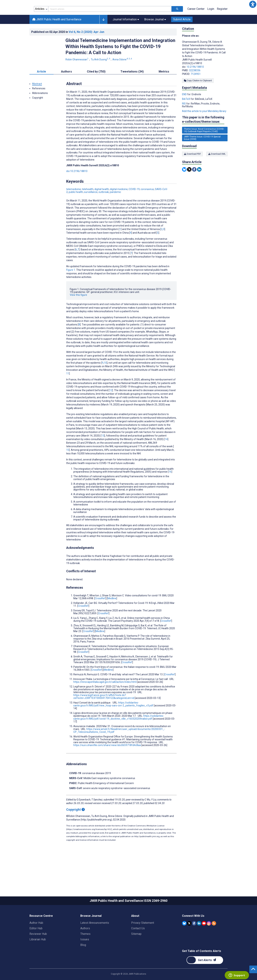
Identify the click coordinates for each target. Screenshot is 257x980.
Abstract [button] (37, 100)
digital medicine (119, 205)
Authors (85, 944)
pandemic (115, 208)
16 (170, 488)
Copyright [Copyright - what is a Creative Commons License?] (75, 826)
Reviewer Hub (38, 950)
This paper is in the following (203, 136)
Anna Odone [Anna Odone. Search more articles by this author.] (123, 76)
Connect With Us (193, 932)
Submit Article (182, 35)
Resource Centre (41, 932)
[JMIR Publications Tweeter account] (189, 939)
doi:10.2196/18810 (77, 187)
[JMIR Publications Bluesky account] (184, 939)
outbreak (104, 208)
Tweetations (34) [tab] (132, 88)
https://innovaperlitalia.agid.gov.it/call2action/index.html (105, 698)
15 (68, 466)
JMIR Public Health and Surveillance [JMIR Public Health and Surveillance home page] (57, 35)
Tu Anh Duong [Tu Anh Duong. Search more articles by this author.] (101, 76)
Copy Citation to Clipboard (198, 97)
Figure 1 (71, 286)
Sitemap (136, 950)
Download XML (217, 170)
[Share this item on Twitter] (189, 185)
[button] (253, 4)
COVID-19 (134, 205)
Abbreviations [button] (40, 109)
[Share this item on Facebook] (194, 185)
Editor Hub (36, 944)
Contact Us (138, 944)
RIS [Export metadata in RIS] (184, 120)
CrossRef (100, 614)
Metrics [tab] (164, 88)
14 (166, 455)
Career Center (196, 25)
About (135, 932)
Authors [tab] (66, 88)
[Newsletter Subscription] (205, 976)
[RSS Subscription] (214, 939)
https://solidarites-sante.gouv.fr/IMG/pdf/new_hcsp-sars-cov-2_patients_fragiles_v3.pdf (113, 720)
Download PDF (192, 170)
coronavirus (147, 205)
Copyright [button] (38, 114)
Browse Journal (91, 932)
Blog (83, 961)
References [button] (39, 104)
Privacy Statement (143, 939)
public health (76, 208)
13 (103, 452)
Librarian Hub (38, 955)
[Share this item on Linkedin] (199, 185)
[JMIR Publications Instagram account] (209, 939)
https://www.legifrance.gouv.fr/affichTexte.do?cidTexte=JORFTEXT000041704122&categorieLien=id (104, 713)
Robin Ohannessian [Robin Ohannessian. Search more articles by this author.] (77, 76)
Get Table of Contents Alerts (202, 967)
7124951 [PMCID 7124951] (196, 90)
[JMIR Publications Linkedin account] (199, 939)
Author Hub (36, 939)
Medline (112, 614)
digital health (102, 205)
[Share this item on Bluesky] (184, 185)
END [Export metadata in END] (185, 110)
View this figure (78, 311)
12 (111, 406)
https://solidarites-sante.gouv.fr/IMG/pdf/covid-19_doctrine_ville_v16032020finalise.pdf (119, 733)
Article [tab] (41, 88)
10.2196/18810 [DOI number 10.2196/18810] (195, 83)
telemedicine (74, 205)
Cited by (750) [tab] (96, 88)
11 (68, 390)
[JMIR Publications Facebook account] (194, 939)
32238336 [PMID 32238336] (195, 86)
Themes (85, 950)
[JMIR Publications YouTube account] (204, 939)
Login (211, 25)
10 (105, 379)
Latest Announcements (95, 939)
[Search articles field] (110, 25)
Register (222, 25)
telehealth (88, 205)
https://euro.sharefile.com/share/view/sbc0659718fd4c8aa (107, 761)
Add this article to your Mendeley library (204, 127)
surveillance (91, 208)
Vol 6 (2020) (86, 48)
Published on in (68, 48)
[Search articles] (177, 25)
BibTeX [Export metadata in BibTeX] (186, 115)
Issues (85, 955)
